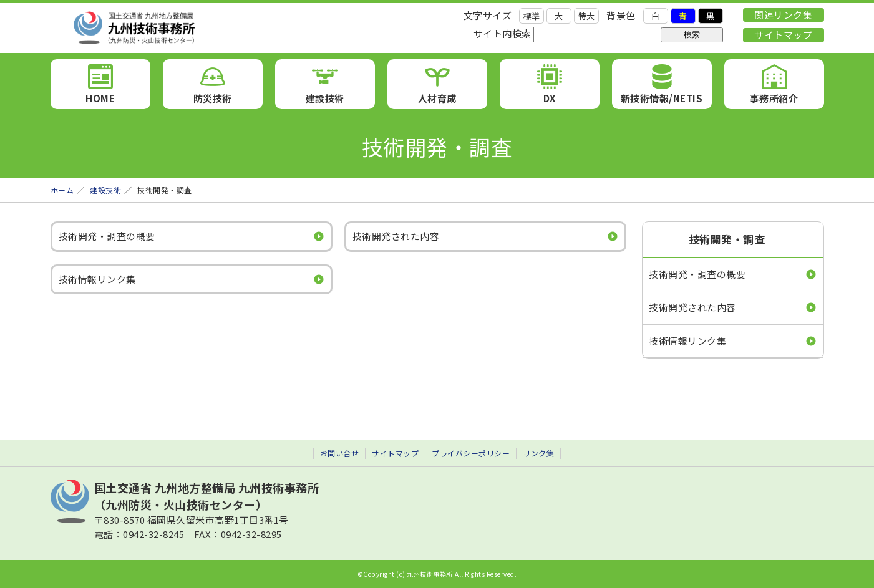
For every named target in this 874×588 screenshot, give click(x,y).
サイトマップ (783, 35)
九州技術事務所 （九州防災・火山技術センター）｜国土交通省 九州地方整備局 (194, 28)
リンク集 (538, 453)
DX (550, 98)
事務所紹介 (774, 98)
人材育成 (437, 98)
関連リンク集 (783, 15)
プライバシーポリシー (471, 453)
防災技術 (213, 98)
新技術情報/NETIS (662, 98)
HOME (100, 98)
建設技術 (325, 98)
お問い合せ (340, 453)
